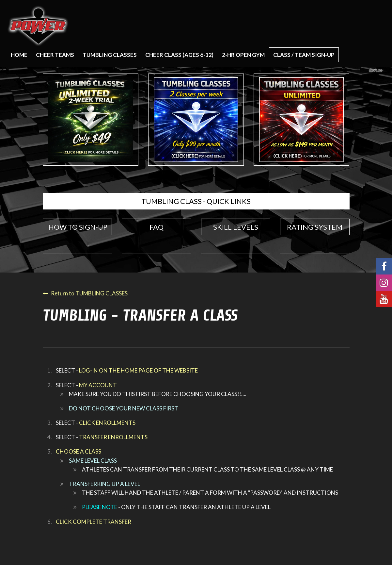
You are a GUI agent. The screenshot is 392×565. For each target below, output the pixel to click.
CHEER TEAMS (55, 55)
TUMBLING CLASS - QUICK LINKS (196, 201)
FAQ (157, 227)
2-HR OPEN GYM (243, 55)
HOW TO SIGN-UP (78, 227)
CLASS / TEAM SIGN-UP (304, 55)
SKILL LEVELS (236, 227)
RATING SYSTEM (315, 227)
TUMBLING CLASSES (110, 55)
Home (19, 55)
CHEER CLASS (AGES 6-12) (179, 55)
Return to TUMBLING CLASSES (89, 293)
